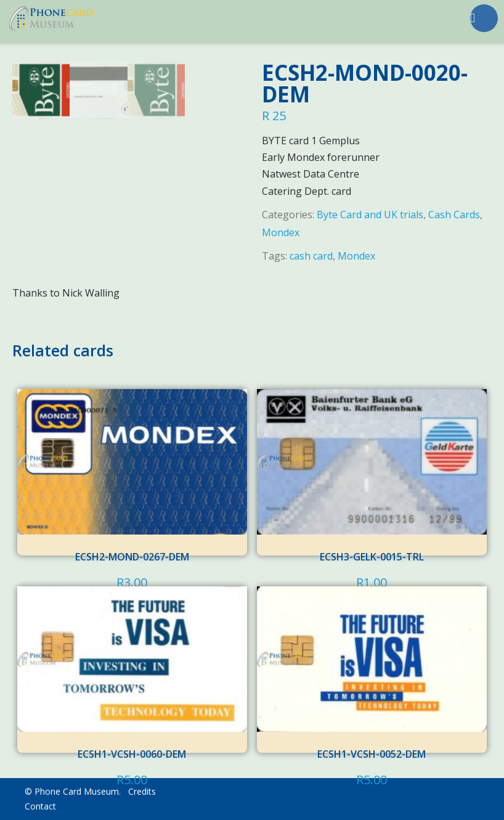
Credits (142, 791)
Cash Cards (454, 215)
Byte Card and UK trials (370, 215)
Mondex (281, 232)
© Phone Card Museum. (73, 791)
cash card (311, 256)
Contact (40, 806)
